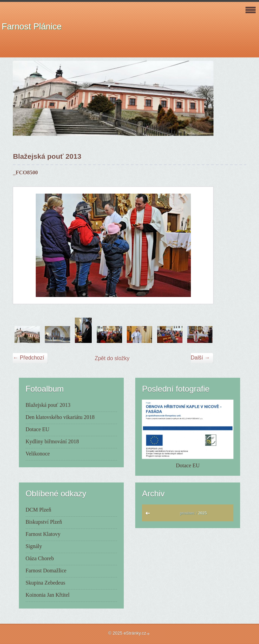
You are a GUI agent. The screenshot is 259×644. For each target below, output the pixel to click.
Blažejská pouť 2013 (48, 405)
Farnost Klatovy (43, 534)
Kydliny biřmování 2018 (52, 441)
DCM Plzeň (38, 510)
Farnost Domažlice (46, 571)
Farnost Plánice (32, 26)
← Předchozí (28, 358)
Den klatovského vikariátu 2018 (60, 417)
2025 (202, 513)
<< (149, 515)
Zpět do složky (112, 358)
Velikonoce (38, 454)
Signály (34, 546)
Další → (200, 358)
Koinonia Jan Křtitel (48, 595)
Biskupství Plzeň (44, 522)
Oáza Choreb (40, 558)
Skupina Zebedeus (46, 583)
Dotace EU (38, 429)
